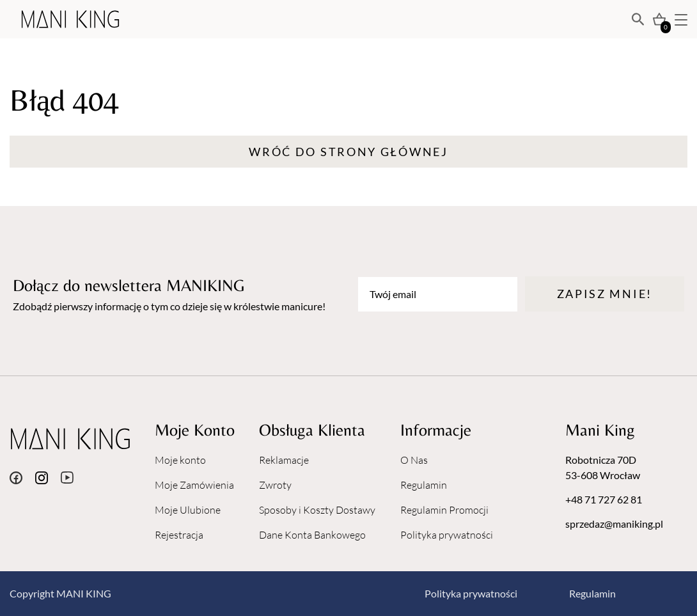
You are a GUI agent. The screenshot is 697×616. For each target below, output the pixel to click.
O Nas (414, 460)
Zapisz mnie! (605, 294)
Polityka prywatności (447, 535)
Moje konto (180, 460)
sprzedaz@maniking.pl (614, 524)
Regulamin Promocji (444, 510)
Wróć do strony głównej (348, 152)
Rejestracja (179, 535)
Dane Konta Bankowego (312, 535)
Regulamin (424, 485)
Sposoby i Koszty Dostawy (317, 510)
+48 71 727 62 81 (604, 499)
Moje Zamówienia (194, 485)
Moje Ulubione (188, 510)
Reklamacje (284, 460)
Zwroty (275, 485)
